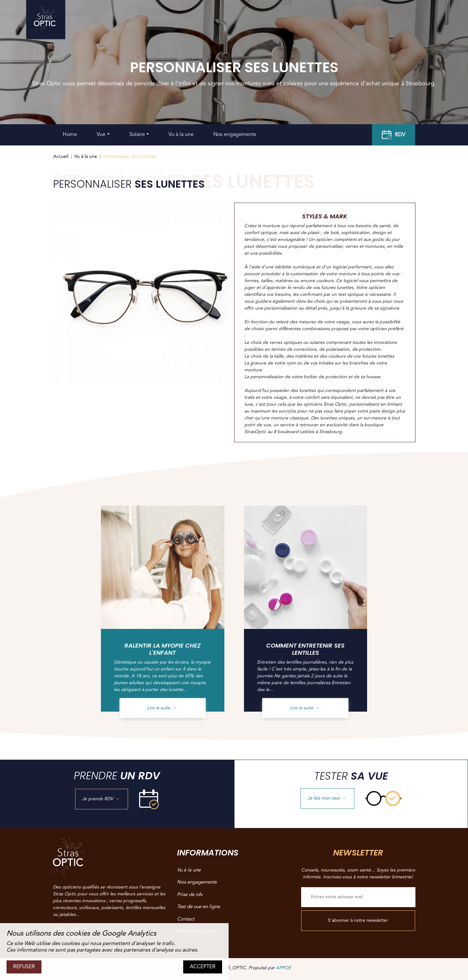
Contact (186, 919)
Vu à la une (181, 135)
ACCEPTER (203, 967)
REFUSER (24, 967)
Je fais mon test (327, 798)
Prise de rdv (190, 895)
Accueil (61, 157)
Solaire (137, 135)
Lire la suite (162, 708)
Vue (101, 135)
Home (70, 135)
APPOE (283, 968)
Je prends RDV (102, 799)
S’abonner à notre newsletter (358, 921)
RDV (394, 135)
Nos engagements (235, 135)
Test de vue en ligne (198, 907)
